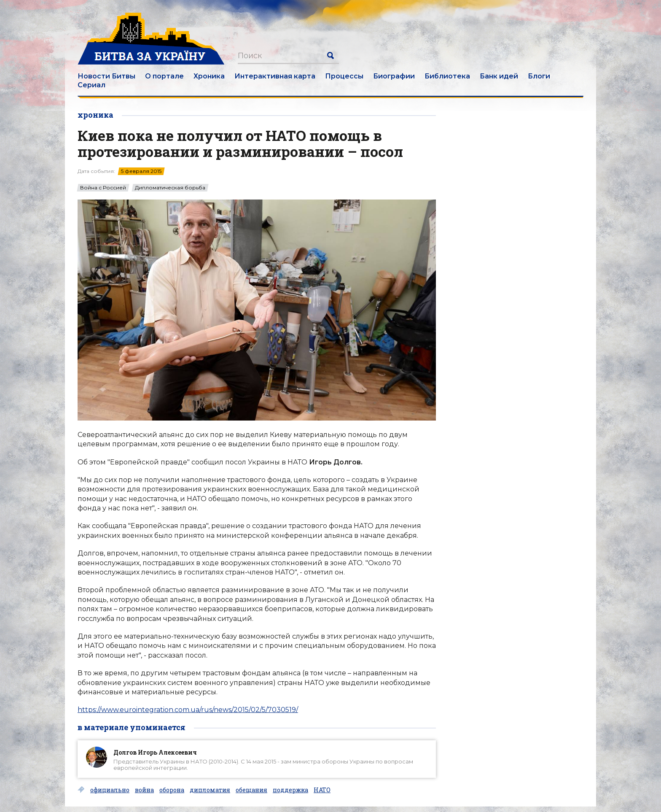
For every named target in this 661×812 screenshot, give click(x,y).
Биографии (394, 76)
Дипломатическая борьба (170, 188)
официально (110, 790)
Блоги (539, 76)
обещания (251, 790)
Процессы (344, 76)
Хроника (209, 76)
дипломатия (210, 790)
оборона (172, 790)
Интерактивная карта (275, 76)
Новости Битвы (106, 76)
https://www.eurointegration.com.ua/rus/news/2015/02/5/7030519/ (188, 710)
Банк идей (499, 76)
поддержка (290, 790)
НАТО (322, 790)
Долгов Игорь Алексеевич (155, 752)
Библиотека (447, 76)
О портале (164, 76)
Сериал (91, 85)
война (144, 790)
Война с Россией (103, 188)
